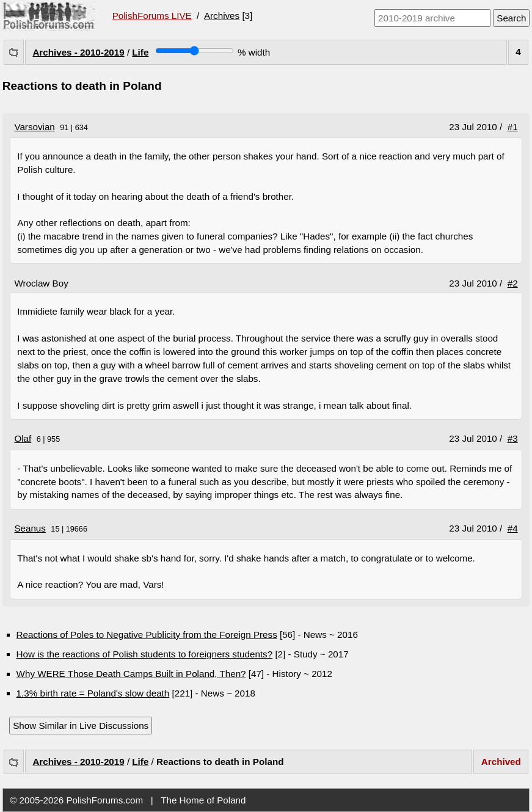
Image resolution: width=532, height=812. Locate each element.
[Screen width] (195, 51)
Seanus (30, 528)
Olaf (23, 438)
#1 (513, 127)
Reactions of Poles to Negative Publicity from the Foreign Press (147, 635)
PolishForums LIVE (152, 16)
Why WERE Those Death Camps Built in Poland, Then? (131, 674)
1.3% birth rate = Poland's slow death (93, 693)
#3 (513, 438)
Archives (222, 16)
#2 (513, 283)
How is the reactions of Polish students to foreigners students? (145, 654)
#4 (513, 528)
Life (140, 52)
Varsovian (34, 127)
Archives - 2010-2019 (78, 52)
